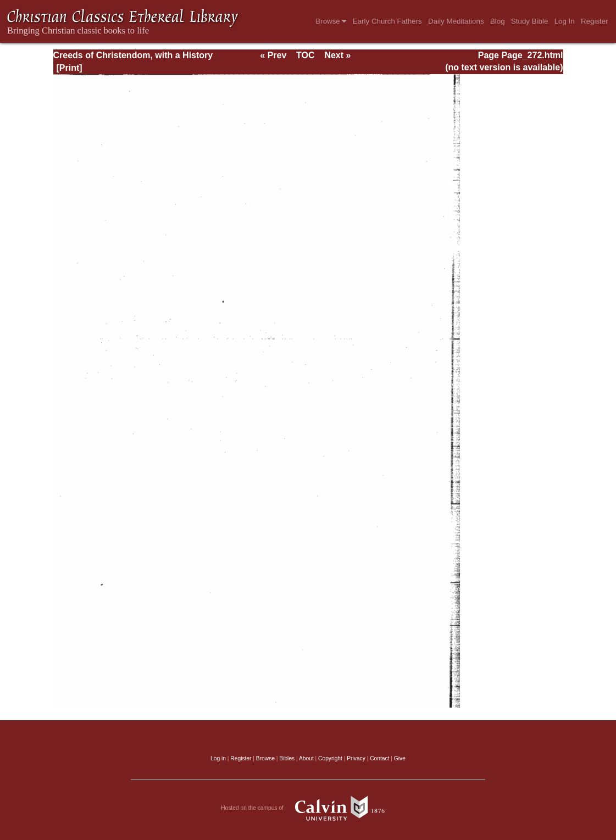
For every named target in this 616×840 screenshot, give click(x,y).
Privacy (356, 758)
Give (400, 758)
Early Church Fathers (387, 21)
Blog (498, 21)
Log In (565, 21)
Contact (379, 758)
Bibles (287, 758)
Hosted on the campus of (308, 808)
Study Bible (529, 21)
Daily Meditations (456, 21)
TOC (305, 55)
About (306, 758)
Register (595, 21)
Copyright (330, 758)
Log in (218, 758)
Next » (337, 55)
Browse (331, 21)
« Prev (273, 55)
